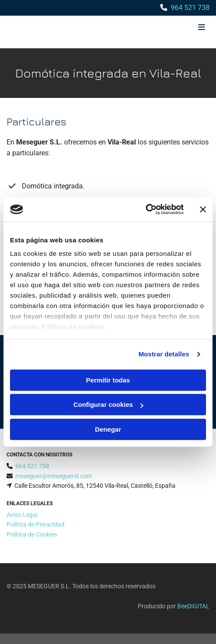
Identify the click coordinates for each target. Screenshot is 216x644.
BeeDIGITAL (193, 606)
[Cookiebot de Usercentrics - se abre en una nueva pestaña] (146, 209)
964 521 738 (190, 8)
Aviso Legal (22, 515)
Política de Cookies (32, 534)
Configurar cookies (108, 404)
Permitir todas (108, 380)
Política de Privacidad (35, 524)
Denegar (108, 429)
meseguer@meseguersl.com (54, 476)
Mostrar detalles (164, 354)
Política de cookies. (74, 327)
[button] (176, 28)
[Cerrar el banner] (203, 209)
